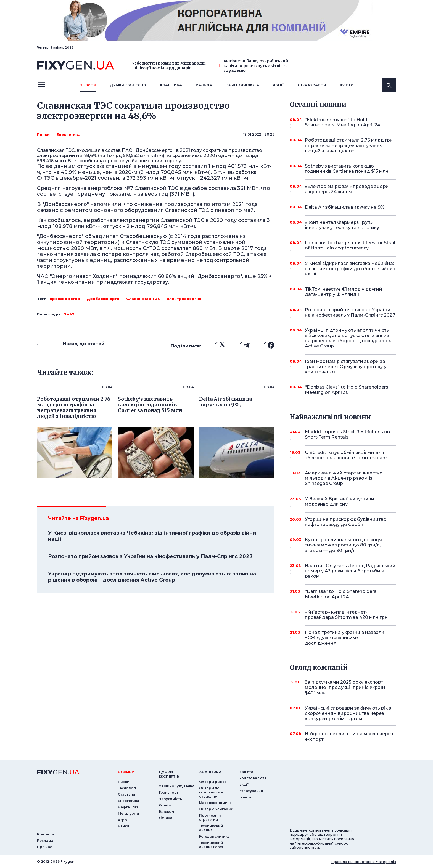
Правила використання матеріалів (363, 862)
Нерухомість (170, 799)
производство (65, 299)
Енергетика (68, 134)
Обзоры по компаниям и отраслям (211, 792)
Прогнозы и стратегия (210, 817)
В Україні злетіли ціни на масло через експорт (349, 736)
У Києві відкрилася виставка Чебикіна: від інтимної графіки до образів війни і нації (153, 536)
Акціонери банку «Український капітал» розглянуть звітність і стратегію (254, 66)
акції (278, 85)
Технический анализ (211, 828)
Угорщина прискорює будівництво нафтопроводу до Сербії (346, 522)
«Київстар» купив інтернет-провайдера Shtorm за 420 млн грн (346, 615)
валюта (204, 85)
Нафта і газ (128, 807)
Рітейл (165, 805)
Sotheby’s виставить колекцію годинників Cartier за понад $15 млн (347, 169)
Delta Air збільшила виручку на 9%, (345, 209)
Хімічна (165, 818)
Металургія (128, 813)
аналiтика (210, 772)
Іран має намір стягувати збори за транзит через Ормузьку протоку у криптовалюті (346, 367)
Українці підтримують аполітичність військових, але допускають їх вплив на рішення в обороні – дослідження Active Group (152, 577)
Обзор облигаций (216, 809)
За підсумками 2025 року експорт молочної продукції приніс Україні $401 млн (346, 687)
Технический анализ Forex (211, 845)
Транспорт (168, 793)
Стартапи (127, 794)
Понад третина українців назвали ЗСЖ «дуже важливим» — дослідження (345, 638)
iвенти (347, 85)
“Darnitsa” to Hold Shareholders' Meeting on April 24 (343, 594)
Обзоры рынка (213, 782)
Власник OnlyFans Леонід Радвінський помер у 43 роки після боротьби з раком (350, 571)
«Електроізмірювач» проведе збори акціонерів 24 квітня (347, 189)
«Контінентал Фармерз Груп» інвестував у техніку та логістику (343, 225)
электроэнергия (184, 299)
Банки (124, 826)
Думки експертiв (128, 85)
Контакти (46, 834)
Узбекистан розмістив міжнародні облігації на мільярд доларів (167, 66)
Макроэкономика (215, 803)
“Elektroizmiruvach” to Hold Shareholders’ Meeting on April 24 (343, 123)
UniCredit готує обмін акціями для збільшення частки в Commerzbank (346, 456)
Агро (122, 820)
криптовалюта (243, 85)
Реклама (45, 841)
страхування (312, 85)
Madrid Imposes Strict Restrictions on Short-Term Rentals (347, 435)
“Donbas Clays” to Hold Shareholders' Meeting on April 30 (347, 390)
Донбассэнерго (103, 299)
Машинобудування (176, 786)
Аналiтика (171, 85)
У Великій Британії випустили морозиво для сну (343, 502)
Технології (128, 788)
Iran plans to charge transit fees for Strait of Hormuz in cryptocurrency (350, 246)
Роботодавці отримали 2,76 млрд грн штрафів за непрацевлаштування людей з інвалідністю (349, 145)
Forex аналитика (214, 836)
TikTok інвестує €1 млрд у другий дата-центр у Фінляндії (344, 292)
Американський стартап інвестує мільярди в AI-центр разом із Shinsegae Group (343, 478)
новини (88, 85)
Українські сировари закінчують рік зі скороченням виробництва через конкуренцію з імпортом (349, 713)
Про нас (45, 847)
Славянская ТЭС (143, 299)
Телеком (166, 812)
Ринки (43, 134)
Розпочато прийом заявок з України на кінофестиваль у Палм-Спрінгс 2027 (150, 556)
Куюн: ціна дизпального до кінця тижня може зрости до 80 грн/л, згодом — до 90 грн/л (343, 545)
